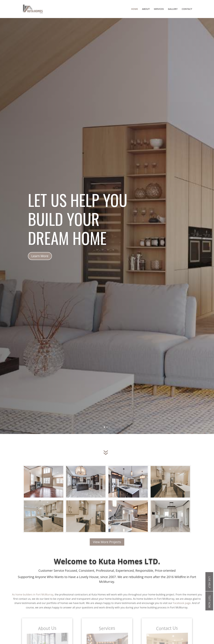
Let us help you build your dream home (78, 230)
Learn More (40, 267)
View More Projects (107, 542)
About (146, 9)
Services (159, 9)
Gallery (173, 9)
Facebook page (182, 603)
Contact (187, 9)
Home (134, 9)
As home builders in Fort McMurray (33, 594)
